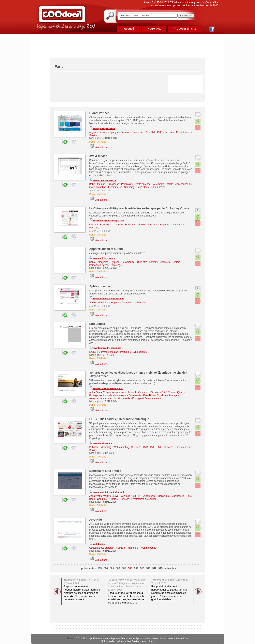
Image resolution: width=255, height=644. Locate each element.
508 (130, 568)
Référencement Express (106, 639)
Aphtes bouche (100, 286)
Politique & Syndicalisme (133, 352)
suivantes (170, 568)
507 (124, 568)
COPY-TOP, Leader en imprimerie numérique (119, 419)
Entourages (97, 324)
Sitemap (87, 639)
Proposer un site (185, 29)
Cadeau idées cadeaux (102, 548)
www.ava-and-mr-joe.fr (103, 180)
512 (154, 568)
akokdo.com (97, 543)
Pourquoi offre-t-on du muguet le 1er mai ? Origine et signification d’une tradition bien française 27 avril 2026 (127, 585)
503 (100, 568)
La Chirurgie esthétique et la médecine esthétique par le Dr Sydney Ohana (139, 208)
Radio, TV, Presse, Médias (104, 352)
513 (161, 568)
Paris (92, 142)
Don (185, 639)
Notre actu (154, 29)
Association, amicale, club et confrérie (110, 398)
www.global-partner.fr (102, 128)
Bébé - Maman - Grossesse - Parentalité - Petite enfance (120, 184)
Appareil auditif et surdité (107, 249)
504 (106, 568)
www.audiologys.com (102, 258)
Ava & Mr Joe (98, 156)
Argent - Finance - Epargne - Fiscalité (110, 132)
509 (136, 568)
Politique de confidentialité (115, 641)
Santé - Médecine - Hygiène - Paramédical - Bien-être (118, 262)
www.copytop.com (101, 442)
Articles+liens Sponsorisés (135, 639)
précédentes (88, 568)
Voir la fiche (101, 147)
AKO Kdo (96, 520)
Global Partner (99, 113)
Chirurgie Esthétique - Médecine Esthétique (113, 225)
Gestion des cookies (143, 641)
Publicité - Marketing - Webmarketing (109, 447)
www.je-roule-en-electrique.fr (106, 388)
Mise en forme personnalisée (166, 639)
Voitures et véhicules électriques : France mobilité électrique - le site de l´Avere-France (138, 374)
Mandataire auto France (105, 471)
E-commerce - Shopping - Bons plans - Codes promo (137, 187)
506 (118, 568)
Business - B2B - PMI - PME (147, 132)
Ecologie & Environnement (147, 398)
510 (142, 568)
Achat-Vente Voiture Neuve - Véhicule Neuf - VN (115, 392)
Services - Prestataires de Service (138, 499)
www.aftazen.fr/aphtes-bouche (107, 298)
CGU (79, 639)
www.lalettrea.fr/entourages (105, 347)
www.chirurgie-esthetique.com (107, 220)
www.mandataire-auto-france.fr (107, 492)
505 (112, 568)
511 (148, 568)
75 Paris (102, 142)
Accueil (129, 29)
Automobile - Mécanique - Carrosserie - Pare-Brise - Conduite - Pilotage (139, 395)
